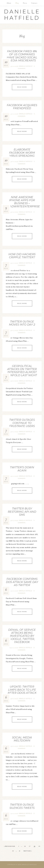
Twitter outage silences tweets (22, 806)
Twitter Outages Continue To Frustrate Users (22, 423)
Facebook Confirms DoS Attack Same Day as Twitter (22, 582)
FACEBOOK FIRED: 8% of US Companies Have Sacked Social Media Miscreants (22, 56)
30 (13, 851)
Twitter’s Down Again (22, 469)
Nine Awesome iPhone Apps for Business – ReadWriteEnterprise (23, 202)
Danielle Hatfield (22, 15)
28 (34, 846)
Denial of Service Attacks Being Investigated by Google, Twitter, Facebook (22, 636)
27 (30, 846)
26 (25, 846)
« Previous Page (10, 846)
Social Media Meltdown (22, 739)
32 (20, 851)
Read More (22, 87)
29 (39, 846)
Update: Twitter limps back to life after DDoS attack (22, 690)
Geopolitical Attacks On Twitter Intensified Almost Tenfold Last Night (22, 371)
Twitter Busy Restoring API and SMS (22, 512)
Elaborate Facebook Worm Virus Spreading (22, 153)
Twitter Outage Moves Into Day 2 (22, 323)
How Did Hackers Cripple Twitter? (22, 256)
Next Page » (28, 851)
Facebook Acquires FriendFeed (22, 107)
